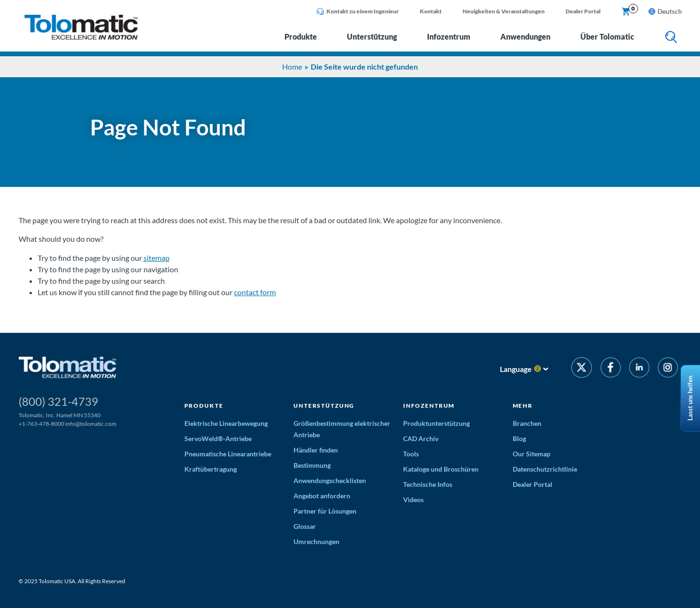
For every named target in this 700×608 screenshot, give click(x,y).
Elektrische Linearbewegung (226, 423)
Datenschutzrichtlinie (545, 469)
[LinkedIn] (639, 369)
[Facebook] (610, 369)
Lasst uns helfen (690, 398)
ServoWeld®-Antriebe (218, 438)
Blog (519, 438)
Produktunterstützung (436, 423)
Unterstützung (372, 36)
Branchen (527, 423)
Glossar (305, 526)
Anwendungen (525, 36)
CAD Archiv (421, 438)
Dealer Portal (583, 11)
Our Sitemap (532, 454)
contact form (255, 292)
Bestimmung (312, 465)
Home (292, 67)
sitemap (157, 258)
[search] (671, 38)
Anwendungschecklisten (330, 480)
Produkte (301, 36)
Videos (413, 500)
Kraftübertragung (211, 469)
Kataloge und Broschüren (441, 469)
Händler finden (316, 450)
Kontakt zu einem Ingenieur (357, 11)
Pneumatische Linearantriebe (228, 454)
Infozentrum (449, 36)
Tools (411, 454)
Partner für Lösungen (325, 511)
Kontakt (431, 11)
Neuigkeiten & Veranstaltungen (504, 11)
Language (516, 369)
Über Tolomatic (607, 36)
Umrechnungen (316, 541)
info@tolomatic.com (91, 424)
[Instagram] (668, 369)
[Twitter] (582, 369)
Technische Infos (428, 484)
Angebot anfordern (322, 496)
